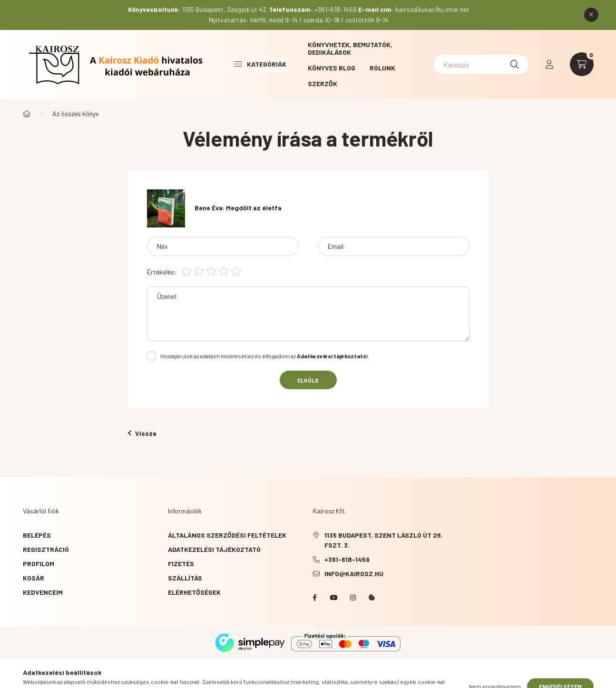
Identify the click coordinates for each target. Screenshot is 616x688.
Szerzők (323, 84)
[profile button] (549, 64)
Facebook (315, 598)
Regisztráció (46, 549)
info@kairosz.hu (354, 574)
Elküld (308, 380)
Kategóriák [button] (260, 64)
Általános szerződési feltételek (227, 535)
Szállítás (185, 578)
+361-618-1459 (347, 559)
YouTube (334, 598)
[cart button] (582, 64)
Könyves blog (332, 68)
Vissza (142, 433)
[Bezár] (591, 15)
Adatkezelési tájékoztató (214, 549)
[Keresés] (481, 64)
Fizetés (181, 564)
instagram (353, 598)
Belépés (37, 535)
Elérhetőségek (194, 592)
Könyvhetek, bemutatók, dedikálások (350, 48)
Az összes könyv (76, 113)
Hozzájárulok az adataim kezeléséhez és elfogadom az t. (265, 356)
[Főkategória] (27, 114)
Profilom (39, 564)
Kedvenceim (43, 592)
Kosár (34, 578)
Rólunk (382, 68)
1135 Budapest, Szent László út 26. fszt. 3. (384, 540)
